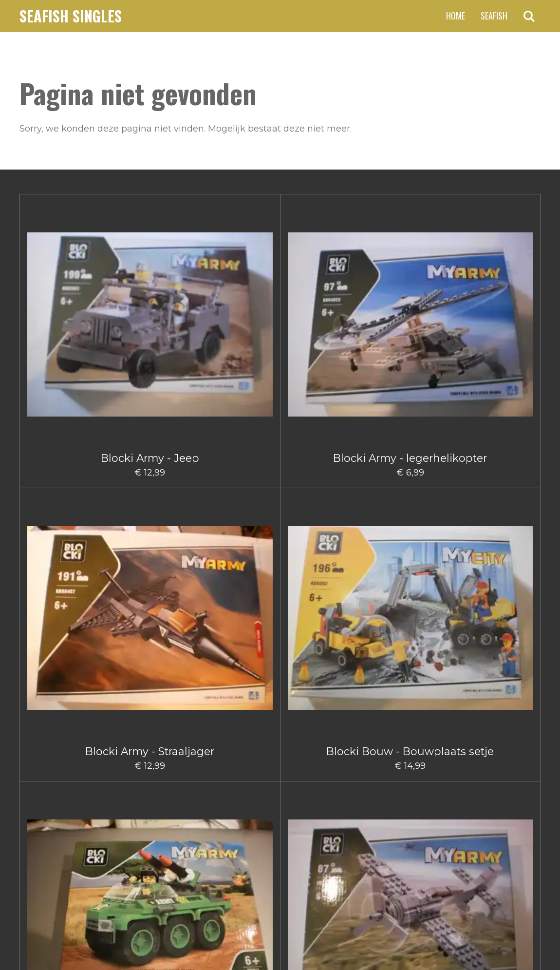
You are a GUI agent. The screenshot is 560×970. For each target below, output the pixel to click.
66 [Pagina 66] (330, 812)
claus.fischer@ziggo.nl (100, 864)
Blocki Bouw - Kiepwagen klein (323, 441)
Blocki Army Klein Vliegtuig (497, 298)
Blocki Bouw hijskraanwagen (237, 597)
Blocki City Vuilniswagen (236, 740)
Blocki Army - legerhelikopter (150, 298)
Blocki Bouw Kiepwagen (324, 590)
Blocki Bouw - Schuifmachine (410, 447)
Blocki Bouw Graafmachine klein (150, 597)
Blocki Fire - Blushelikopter (410, 740)
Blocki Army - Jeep (63, 292)
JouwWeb (522, 938)
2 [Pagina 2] (243, 812)
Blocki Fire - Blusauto (324, 734)
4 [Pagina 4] (279, 812)
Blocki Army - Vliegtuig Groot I (150, 441)
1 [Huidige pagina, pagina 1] (226, 812)
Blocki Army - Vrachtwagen (63, 435)
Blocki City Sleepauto (150, 734)
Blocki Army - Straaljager (237, 292)
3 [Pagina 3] (260, 812)
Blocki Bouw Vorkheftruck (497, 590)
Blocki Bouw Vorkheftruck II (63, 740)
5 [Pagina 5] (296, 812)
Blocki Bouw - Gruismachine (237, 447)
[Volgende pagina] (360, 812)
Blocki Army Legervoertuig (410, 298)
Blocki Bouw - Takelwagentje (497, 447)
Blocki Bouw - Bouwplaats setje (323, 298)
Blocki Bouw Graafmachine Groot (63, 597)
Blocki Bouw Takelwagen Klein (410, 597)
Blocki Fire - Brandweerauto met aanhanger (497, 746)
